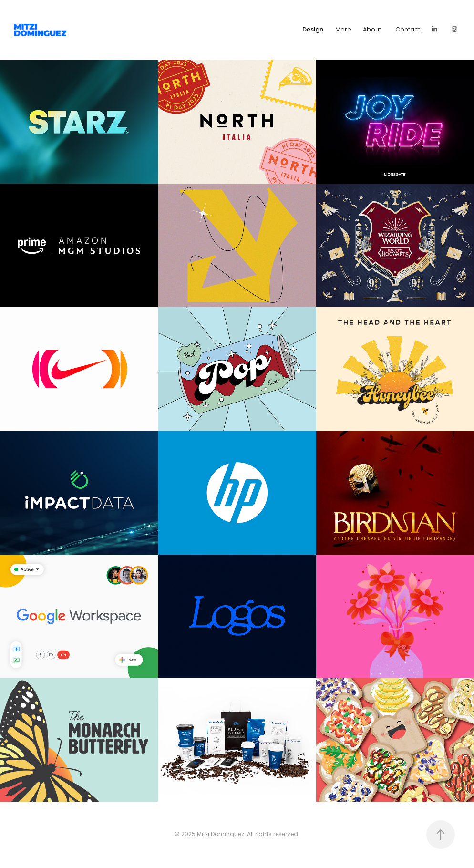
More (343, 30)
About (372, 30)
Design (313, 30)
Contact (408, 30)
